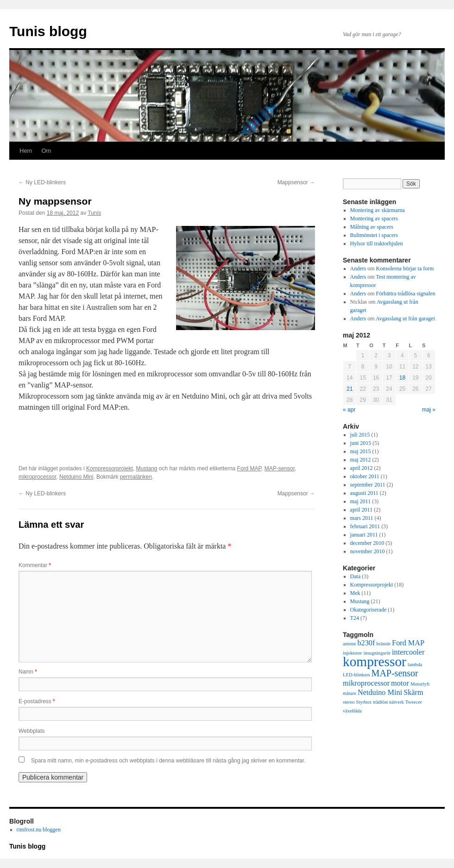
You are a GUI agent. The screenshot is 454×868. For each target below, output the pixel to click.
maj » (429, 410)
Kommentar (35, 565)
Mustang (146, 468)
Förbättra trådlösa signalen (406, 293)
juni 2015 (361, 443)
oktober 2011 (365, 476)
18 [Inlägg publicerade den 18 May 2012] (402, 378)
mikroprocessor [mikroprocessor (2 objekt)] (366, 683)
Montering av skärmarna (378, 210)
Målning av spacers (372, 227)
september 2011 (368, 485)
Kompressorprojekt (110, 468)
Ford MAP (249, 468)
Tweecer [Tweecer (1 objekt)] (414, 702)
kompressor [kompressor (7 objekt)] (375, 662)
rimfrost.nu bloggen (39, 830)
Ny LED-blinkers (42, 182)
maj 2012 (361, 460)
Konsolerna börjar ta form (405, 269)
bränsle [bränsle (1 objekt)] (383, 644)
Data (356, 576)
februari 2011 (365, 526)
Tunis (94, 213)
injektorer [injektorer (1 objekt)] (352, 653)
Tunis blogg (48, 31)
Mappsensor (296, 182)
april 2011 (362, 510)
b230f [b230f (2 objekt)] (366, 643)
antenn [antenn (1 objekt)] (349, 644)
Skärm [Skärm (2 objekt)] (413, 693)
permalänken (136, 477)
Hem (26, 151)
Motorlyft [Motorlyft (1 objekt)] (420, 684)
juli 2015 (360, 435)
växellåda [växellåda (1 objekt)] (352, 711)
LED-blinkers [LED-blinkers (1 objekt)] (356, 675)
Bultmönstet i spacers (374, 235)
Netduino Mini (76, 477)
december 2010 (367, 543)
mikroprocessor (37, 477)
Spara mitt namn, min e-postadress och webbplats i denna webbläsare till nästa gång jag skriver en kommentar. (168, 761)
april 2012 (362, 468)
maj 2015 (361, 451)
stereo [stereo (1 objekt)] (349, 702)
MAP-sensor (280, 468)
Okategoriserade (369, 610)
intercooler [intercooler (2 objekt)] (408, 652)
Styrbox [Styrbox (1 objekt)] (364, 702)
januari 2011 (364, 535)
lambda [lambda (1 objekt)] (415, 665)
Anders (358, 269)
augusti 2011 (364, 493)
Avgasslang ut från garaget (405, 318)
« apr (349, 410)
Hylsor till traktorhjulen (377, 244)
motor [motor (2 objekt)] (400, 683)
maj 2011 (361, 501)
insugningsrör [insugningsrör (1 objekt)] (377, 653)
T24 (355, 618)
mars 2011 (362, 518)
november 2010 (368, 551)
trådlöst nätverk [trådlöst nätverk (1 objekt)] (388, 702)
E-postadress (37, 701)
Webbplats (32, 731)
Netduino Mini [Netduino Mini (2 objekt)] (380, 693)
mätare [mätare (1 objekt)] (350, 693)
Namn (28, 672)
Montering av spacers (374, 219)
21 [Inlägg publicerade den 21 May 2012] (350, 389)
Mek (355, 593)
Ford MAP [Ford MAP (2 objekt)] (408, 643)
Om (46, 151)
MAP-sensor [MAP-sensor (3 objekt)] (395, 673)
